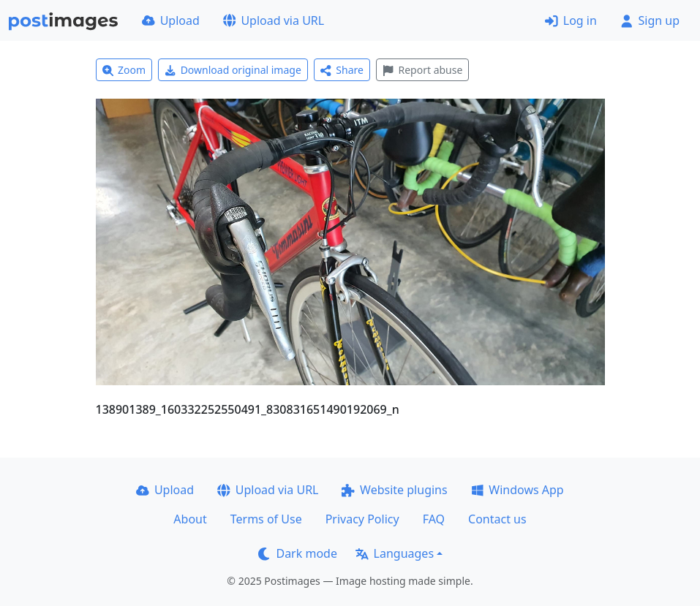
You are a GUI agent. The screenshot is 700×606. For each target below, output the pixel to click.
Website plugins (394, 490)
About (190, 519)
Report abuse (422, 70)
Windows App (518, 490)
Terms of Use (266, 519)
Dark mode (298, 553)
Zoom (124, 70)
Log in (571, 20)
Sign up (650, 20)
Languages (395, 553)
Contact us (497, 519)
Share (342, 70)
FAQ (434, 519)
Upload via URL (274, 20)
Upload (171, 20)
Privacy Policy (362, 519)
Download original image (233, 70)
